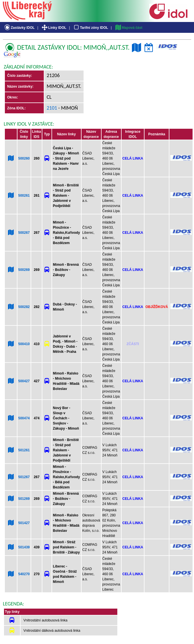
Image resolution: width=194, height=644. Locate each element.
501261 (24, 450)
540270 (24, 574)
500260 (24, 158)
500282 (24, 307)
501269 (24, 499)
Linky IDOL (54, 28)
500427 (24, 381)
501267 (24, 477)
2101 (52, 108)
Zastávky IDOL (19, 28)
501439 (24, 547)
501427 (24, 523)
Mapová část (128, 28)
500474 (24, 418)
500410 (24, 344)
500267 (24, 233)
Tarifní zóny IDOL (90, 28)
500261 (24, 196)
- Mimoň (68, 108)
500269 (24, 270)
